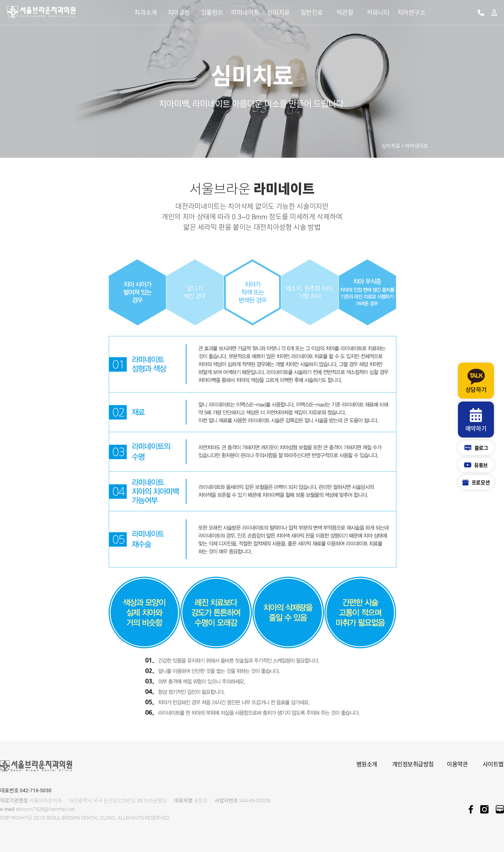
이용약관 (457, 764)
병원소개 (367, 764)
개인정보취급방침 (413, 764)
